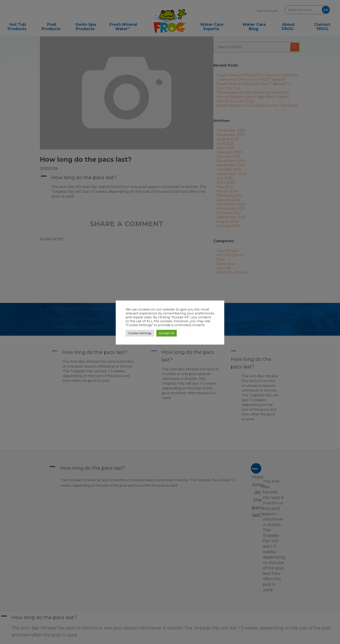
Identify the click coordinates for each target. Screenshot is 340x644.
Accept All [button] (167, 333)
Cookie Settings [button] (140, 333)
